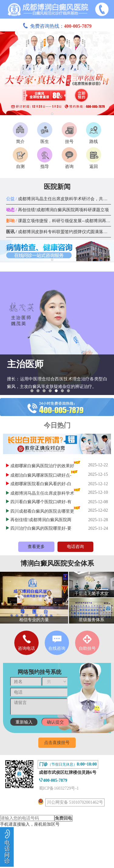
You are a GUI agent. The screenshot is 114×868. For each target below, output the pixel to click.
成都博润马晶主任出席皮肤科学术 (42, 493)
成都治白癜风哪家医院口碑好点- (41, 475)
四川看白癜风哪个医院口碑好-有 (41, 502)
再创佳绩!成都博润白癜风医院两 (41, 520)
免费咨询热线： (57, 26)
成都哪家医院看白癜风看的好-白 (41, 484)
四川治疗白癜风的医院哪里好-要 (41, 528)
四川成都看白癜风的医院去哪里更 (42, 511)
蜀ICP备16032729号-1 (59, 788)
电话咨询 (75, 547)
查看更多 (36, 547)
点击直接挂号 (57, 743)
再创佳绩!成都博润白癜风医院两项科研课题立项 (57, 210)
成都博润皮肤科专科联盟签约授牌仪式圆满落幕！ (59, 232)
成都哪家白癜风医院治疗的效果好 (42, 466)
